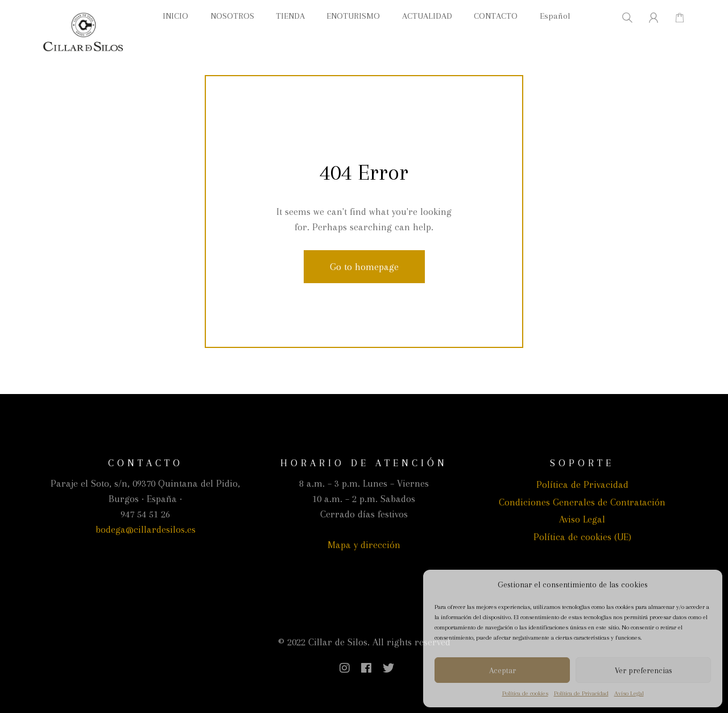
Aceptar (502, 670)
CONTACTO (496, 16)
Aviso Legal (629, 693)
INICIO (175, 16)
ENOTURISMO (353, 16)
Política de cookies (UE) (582, 537)
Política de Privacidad (581, 693)
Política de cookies (525, 693)
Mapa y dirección (364, 545)
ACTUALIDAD (427, 16)
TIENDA (290, 16)
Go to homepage (364, 267)
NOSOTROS (232, 16)
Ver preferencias (644, 670)
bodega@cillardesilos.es (146, 529)
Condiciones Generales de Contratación (582, 502)
